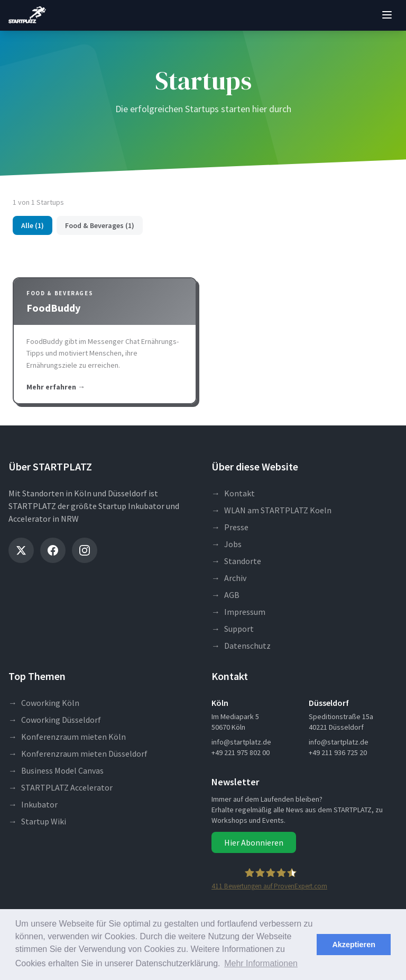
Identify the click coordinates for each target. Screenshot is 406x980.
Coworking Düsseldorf (55, 720)
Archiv (229, 578)
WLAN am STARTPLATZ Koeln (271, 510)
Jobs (227, 544)
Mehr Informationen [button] (261, 963)
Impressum (238, 612)
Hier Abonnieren (254, 842)
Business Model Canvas (56, 770)
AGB (225, 595)
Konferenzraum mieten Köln (67, 737)
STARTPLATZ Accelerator (61, 787)
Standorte (236, 561)
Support (233, 629)
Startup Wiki (37, 821)
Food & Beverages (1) (100, 225)
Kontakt (233, 493)
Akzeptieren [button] (354, 945)
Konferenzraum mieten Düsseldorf (78, 754)
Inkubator (33, 804)
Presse (230, 527)
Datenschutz (241, 646)
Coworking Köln (44, 703)
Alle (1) (33, 225)
